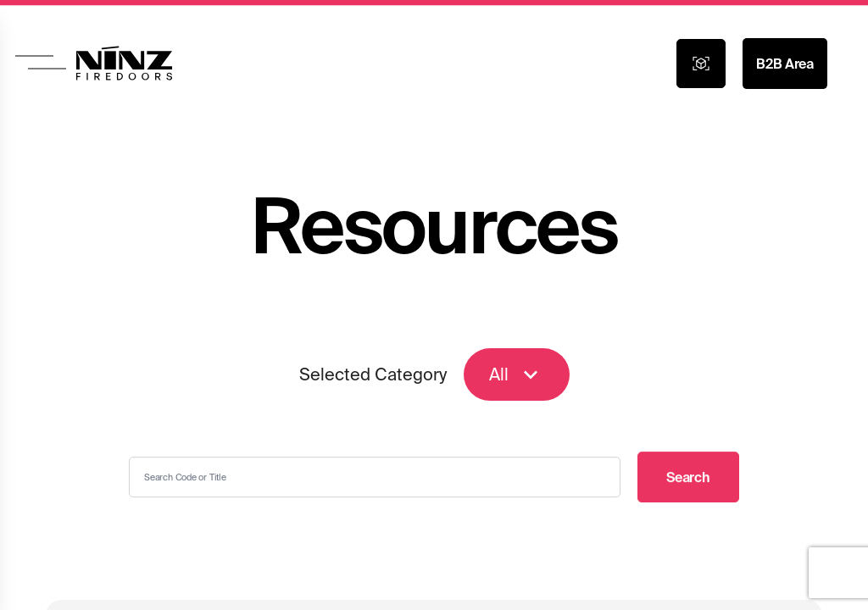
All (517, 375)
